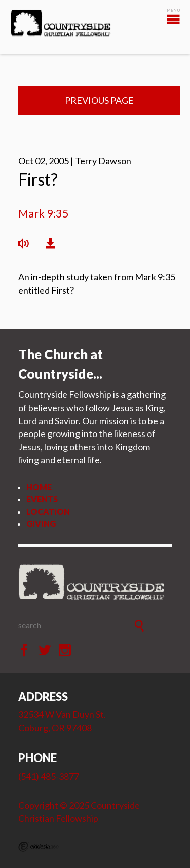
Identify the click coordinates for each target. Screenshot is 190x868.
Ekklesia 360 (39, 847)
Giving (41, 523)
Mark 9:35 (44, 213)
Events (42, 499)
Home (39, 487)
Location (48, 511)
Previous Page (99, 100)
